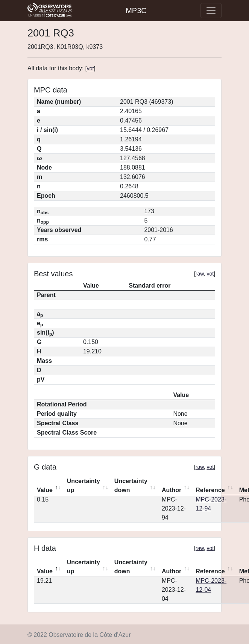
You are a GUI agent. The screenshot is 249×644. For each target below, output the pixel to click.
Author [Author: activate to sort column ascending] (172, 490)
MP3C (136, 11)
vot (90, 68)
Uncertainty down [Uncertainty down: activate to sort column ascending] (131, 486)
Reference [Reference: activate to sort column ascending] (210, 490)
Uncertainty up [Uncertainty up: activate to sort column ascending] (84, 486)
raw (200, 274)
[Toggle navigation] (211, 11)
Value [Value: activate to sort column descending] (45, 490)
